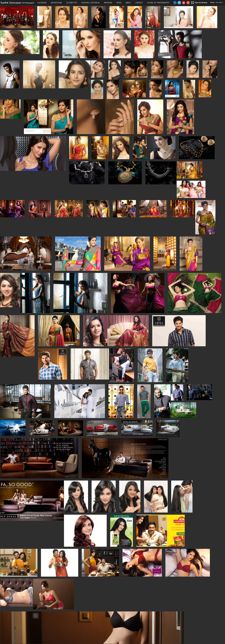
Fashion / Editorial (91, 3)
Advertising (56, 3)
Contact (139, 3)
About (128, 3)
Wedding (108, 3)
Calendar (42, 3)
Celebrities (72, 3)
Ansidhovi (219, 2)
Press (119, 3)
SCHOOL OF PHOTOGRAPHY (158, 3)
